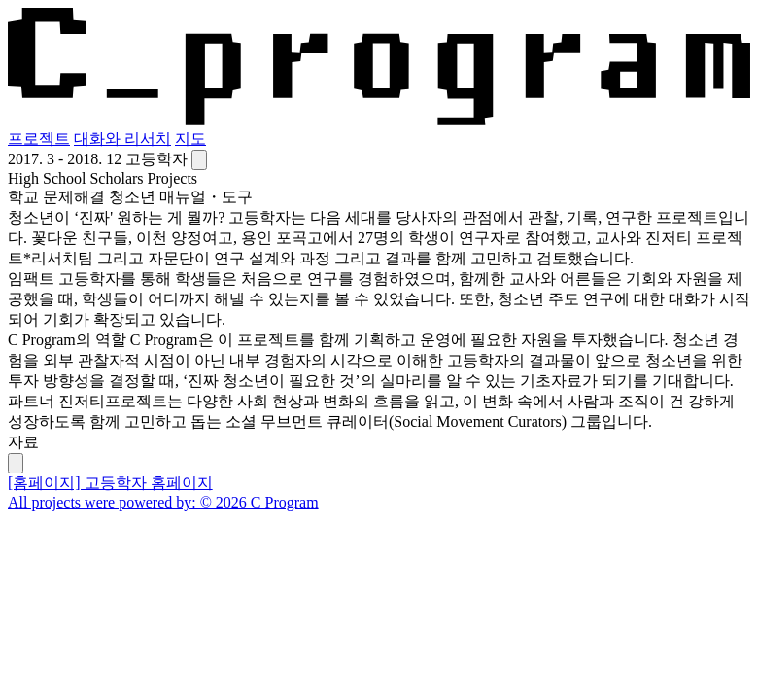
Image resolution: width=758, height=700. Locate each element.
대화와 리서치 (122, 139)
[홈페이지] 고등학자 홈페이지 (110, 483)
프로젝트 (39, 139)
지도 (190, 139)
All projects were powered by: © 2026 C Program (163, 502)
